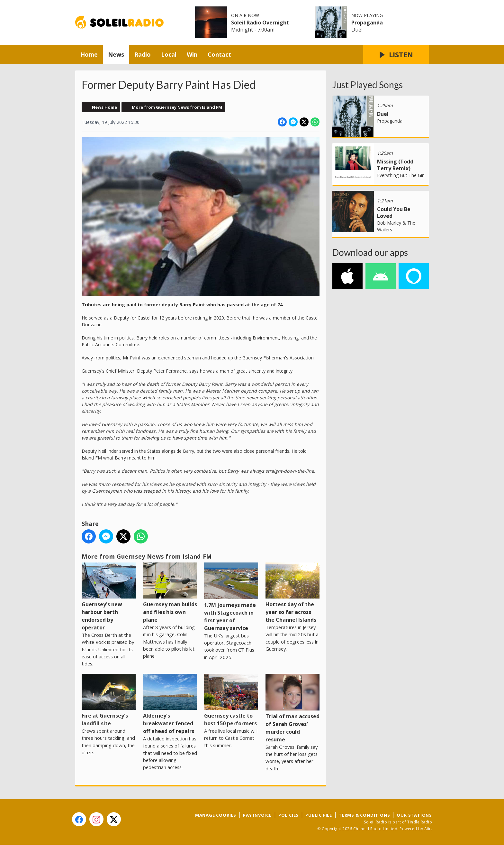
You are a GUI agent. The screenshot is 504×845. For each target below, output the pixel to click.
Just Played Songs (368, 85)
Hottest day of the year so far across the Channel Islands (292, 593)
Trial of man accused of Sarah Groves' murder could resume (292, 708)
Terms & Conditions (364, 815)
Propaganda (367, 23)
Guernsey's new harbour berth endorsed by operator (109, 597)
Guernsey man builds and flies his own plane (170, 593)
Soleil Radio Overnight (260, 23)
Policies (288, 815)
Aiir (428, 829)
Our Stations (414, 815)
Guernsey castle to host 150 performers (231, 700)
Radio (143, 54)
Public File (319, 815)
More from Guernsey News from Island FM (177, 107)
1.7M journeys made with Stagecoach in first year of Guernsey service (231, 597)
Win (192, 54)
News (116, 54)
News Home (104, 107)
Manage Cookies (216, 815)
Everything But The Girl (401, 175)
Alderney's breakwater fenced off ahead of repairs (170, 704)
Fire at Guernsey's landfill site (109, 700)
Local (169, 54)
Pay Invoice (257, 815)
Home (89, 54)
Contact (219, 54)
